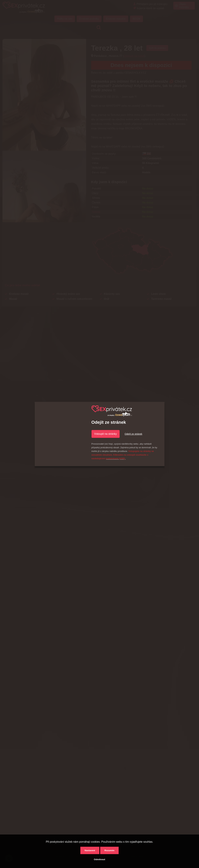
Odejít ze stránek (133, 434)
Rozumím (109, 850)
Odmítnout (99, 859)
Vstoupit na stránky (106, 434)
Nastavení (90, 850)
